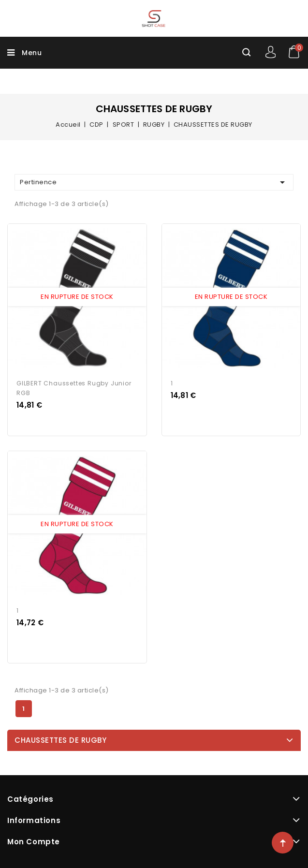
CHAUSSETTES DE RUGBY (60, 740)
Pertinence (154, 182)
